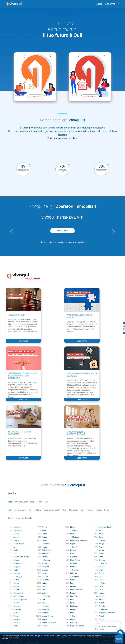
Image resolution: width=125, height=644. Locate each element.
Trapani (102, 586)
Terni (101, 577)
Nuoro (73, 554)
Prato (72, 613)
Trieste (101, 596)
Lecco (44, 590)
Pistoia (73, 603)
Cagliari (16, 590)
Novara (73, 550)
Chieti (16, 613)
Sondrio (102, 567)
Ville (31, 510)
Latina (44, 583)
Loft (82, 510)
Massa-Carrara (47, 616)
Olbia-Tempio (75, 560)
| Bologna (18, 577)
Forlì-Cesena (47, 550)
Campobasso (18, 596)
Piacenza (74, 596)
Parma (73, 580)
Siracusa (102, 560)
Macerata (45, 609)
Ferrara (45, 537)
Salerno (102, 547)
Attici (64, 510)
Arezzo (16, 540)
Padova (73, 567)
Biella (16, 570)
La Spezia (46, 580)
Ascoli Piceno (19, 544)
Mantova (45, 613)
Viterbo (101, 629)
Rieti (100, 530)
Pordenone (74, 606)
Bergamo (17, 567)
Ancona (16, 534)
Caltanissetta (18, 593)
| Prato (73, 616)
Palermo (73, 573)
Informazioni (14, 639)
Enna (44, 530)
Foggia (44, 547)
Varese (101, 603)
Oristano (73, 563)
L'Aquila (45, 577)
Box (47, 502)
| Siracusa (103, 563)
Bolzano (16, 580)
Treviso (101, 593)
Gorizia (45, 563)
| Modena (74, 537)
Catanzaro (17, 609)
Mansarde (74, 510)
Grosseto (45, 567)
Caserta (16, 603)
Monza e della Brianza (79, 540)
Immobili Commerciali (24, 502)
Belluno (16, 560)
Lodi (44, 600)
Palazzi (90, 510)
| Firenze (46, 544)
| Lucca (45, 606)
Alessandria (18, 530)
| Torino (102, 583)
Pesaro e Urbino (76, 590)
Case (10, 502)
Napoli (73, 544)
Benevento (17, 563)
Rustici (99, 510)
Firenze (45, 540)
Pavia (72, 583)
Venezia (102, 606)
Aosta (16, 537)
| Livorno (46, 596)
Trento (101, 590)
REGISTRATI (62, 231)
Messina (45, 626)
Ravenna (73, 623)
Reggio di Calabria (77, 626)
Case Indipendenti (52, 510)
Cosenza (17, 619)
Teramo (102, 573)
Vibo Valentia (104, 623)
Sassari (101, 550)
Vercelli (101, 616)
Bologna (17, 573)
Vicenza (102, 626)
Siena (101, 557)
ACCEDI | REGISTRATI (108, 4)
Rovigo (101, 544)
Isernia (44, 573)
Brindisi (16, 586)
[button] (11, 232)
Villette (38, 510)
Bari (15, 554)
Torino (101, 580)
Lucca (44, 603)
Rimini (101, 534)
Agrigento (17, 527)
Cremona (17, 623)
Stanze (11, 518)
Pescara (73, 593)
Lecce (44, 586)
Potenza (73, 609)
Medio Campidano (49, 623)
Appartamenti (20, 510)
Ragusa (73, 619)
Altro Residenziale (24, 518)
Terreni (39, 502)
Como (16, 616)
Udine (101, 600)
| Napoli (74, 547)
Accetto (119, 639)
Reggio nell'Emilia (105, 527)
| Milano (74, 530)
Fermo (44, 534)
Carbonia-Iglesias (20, 600)
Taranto (102, 570)
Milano (73, 527)
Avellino (16, 550)
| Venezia (103, 609)
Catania (16, 606)
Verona (101, 619)
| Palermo (74, 577)
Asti (15, 547)
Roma (101, 537)
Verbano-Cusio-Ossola (107, 613)
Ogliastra (74, 557)
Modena (73, 534)
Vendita (12, 493)
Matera (45, 619)
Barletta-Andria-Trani (21, 557)
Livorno (45, 593)
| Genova (46, 560)
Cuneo (44, 527)
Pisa (72, 600)
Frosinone (46, 554)
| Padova (74, 570)
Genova (45, 557)
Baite (107, 510)
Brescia (16, 583)
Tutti (10, 510)
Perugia (73, 586)
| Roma (102, 540)
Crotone (16, 626)
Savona (101, 554)
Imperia (45, 570)
